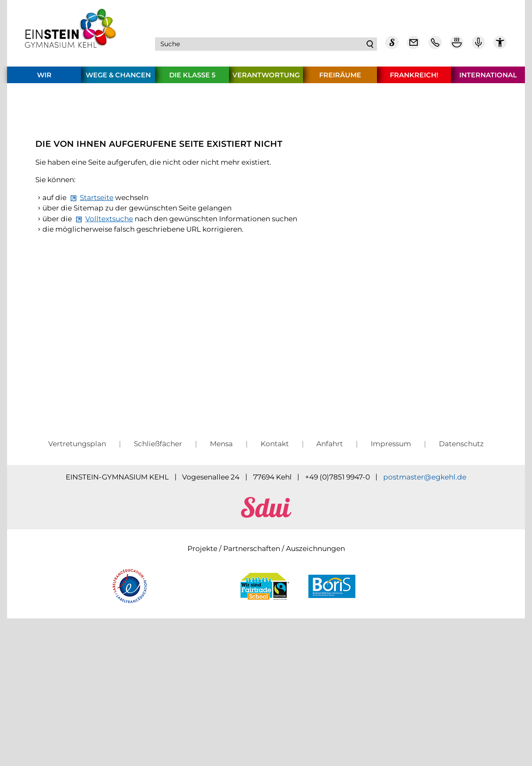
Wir (44, 78)
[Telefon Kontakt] (435, 46)
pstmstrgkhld (425, 608)
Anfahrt (330, 574)
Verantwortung (266, 78)
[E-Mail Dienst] (414, 46)
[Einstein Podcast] (478, 46)
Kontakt (275, 574)
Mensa (221, 574)
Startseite (97, 322)
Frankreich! (414, 78)
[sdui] (266, 646)
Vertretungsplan (77, 574)
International (488, 78)
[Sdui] (392, 46)
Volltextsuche (109, 343)
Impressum (391, 574)
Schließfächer (158, 574)
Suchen (370, 46)
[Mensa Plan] (457, 46)
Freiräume (340, 78)
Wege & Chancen (118, 78)
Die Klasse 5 (192, 78)
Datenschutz (461, 574)
